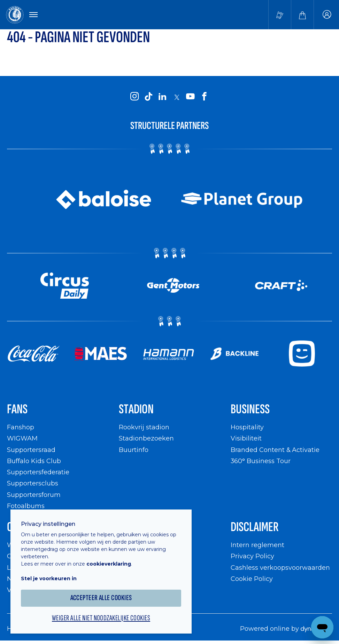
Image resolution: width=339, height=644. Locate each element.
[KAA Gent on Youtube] (191, 97)
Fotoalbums (26, 506)
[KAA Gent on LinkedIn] (163, 97)
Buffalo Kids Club (34, 461)
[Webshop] (302, 15)
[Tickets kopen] (280, 15)
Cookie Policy (252, 579)
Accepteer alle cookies (101, 598)
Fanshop (21, 427)
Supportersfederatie (38, 472)
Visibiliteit (246, 438)
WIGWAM (22, 438)
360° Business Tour (261, 461)
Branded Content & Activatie (275, 450)
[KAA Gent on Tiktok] (149, 97)
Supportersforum (34, 495)
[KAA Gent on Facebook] (205, 97)
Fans (17, 409)
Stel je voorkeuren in (49, 578)
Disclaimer (255, 527)
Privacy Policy (252, 556)
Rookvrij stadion (144, 427)
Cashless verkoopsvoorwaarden (280, 568)
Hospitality (247, 427)
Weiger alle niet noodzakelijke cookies (101, 618)
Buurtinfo (134, 450)
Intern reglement (257, 545)
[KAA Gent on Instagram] (135, 97)
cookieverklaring (109, 564)
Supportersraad (31, 450)
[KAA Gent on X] (177, 97)
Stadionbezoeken (146, 438)
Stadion (136, 409)
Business (250, 409)
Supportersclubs (33, 483)
